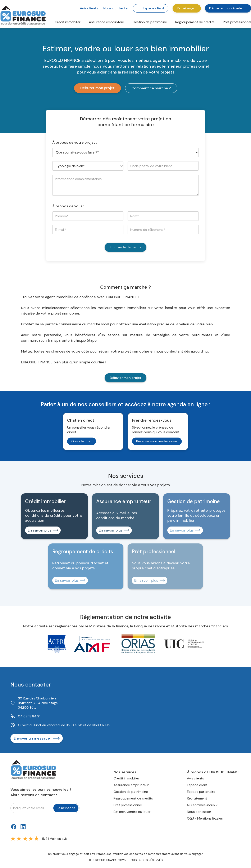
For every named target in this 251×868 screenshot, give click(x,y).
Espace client (197, 785)
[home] (23, 15)
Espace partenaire (201, 792)
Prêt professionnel (237, 22)
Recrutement (197, 798)
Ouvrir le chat (82, 441)
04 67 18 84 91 (29, 716)
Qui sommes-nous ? (202, 805)
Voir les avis (59, 839)
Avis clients (195, 778)
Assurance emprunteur (107, 22)
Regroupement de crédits (195, 22)
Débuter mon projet (97, 88)
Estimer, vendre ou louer (132, 812)
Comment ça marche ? (151, 88)
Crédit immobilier (68, 22)
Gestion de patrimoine (150, 22)
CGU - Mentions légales (205, 818)
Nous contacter (199, 812)
